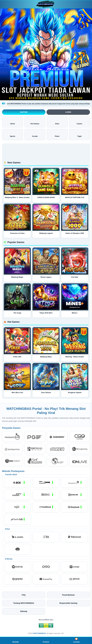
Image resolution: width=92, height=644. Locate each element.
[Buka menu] (4, 4)
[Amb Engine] (46, 626)
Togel (79, 134)
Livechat (76, 640)
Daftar (24, 112)
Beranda (16, 640)
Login (68, 112)
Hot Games (35, 122)
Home (13, 122)
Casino (79, 122)
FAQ (24, 595)
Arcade (35, 134)
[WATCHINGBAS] (46, 4)
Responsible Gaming (68, 603)
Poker (57, 134)
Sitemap (24, 611)
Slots (57, 122)
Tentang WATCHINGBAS (24, 603)
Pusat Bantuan (68, 595)
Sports (12, 134)
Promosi (46, 640)
